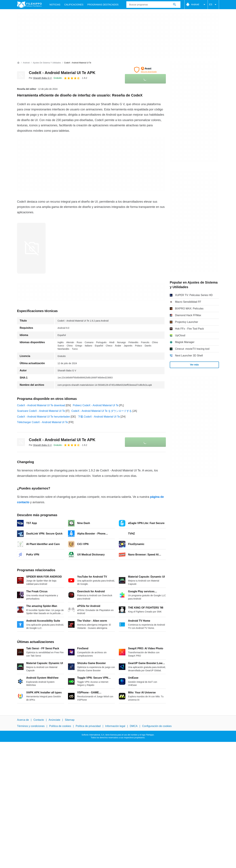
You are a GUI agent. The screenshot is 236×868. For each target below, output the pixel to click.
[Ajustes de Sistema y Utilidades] (47, 63)
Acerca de (23, 720)
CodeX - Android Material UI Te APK (62, 73)
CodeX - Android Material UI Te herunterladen (44, 417)
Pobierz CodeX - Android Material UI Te (96, 405)
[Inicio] (18, 63)
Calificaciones (74, 5)
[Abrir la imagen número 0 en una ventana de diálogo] (31, 248)
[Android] (26, 63)
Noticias (55, 5)
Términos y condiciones (31, 726)
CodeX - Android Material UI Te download (41, 405)
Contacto (39, 720)
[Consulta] (153, 5)
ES (213, 5)
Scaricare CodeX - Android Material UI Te (41, 411)
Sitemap (70, 720)
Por (40, 78)
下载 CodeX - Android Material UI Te (99, 417)
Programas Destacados (103, 5)
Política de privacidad (88, 726)
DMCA (134, 726)
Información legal (115, 726)
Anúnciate (54, 720)
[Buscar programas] (175, 5)
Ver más (194, 365)
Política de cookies (60, 726)
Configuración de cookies (157, 726)
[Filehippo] (29, 5)
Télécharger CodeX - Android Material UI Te (42, 422)
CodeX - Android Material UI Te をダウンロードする (102, 411)
